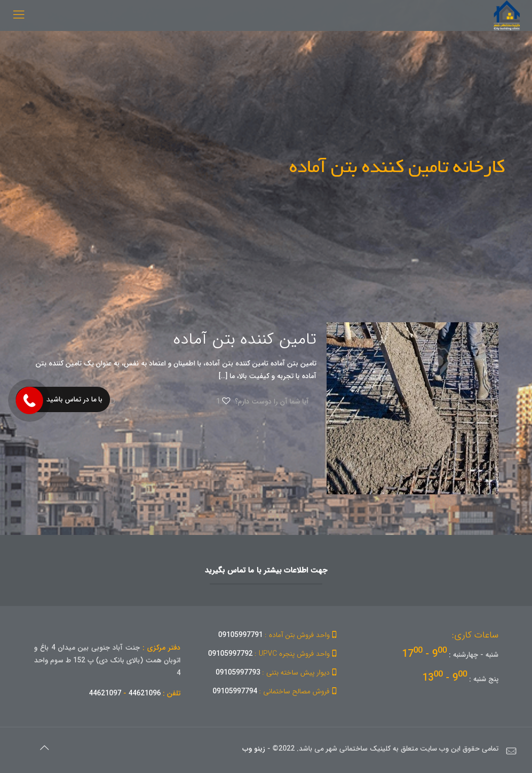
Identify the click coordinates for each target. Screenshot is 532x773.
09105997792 (274, 654)
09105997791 (279, 635)
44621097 (105, 693)
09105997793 (278, 673)
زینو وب (254, 749)
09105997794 (276, 691)
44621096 (145, 693)
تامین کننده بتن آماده (245, 340)
